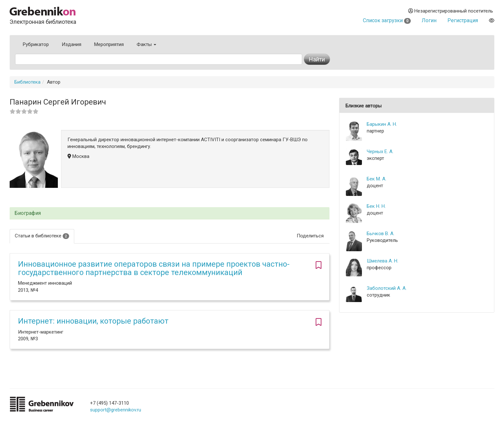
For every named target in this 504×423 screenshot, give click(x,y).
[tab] (170, 213)
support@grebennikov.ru (116, 410)
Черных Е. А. (380, 152)
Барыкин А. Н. (382, 124)
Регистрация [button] (463, 20)
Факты (146, 44)
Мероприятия (109, 44)
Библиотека (27, 82)
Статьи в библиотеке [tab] (42, 236)
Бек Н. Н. (376, 206)
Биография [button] (28, 213)
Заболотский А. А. (387, 288)
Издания (72, 44)
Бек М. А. (377, 179)
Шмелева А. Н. (382, 261)
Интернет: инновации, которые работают (93, 321)
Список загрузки (387, 20)
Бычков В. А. (381, 234)
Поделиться (310, 236)
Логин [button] (429, 20)
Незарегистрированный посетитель (451, 11)
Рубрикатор (36, 44)
